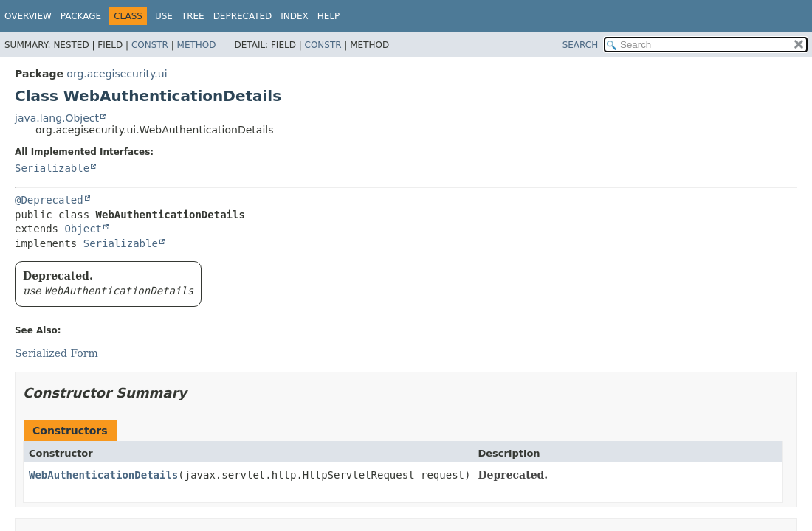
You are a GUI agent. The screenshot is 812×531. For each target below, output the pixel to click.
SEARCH (581, 45)
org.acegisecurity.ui (117, 74)
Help (329, 16)
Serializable (52, 168)
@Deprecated (49, 200)
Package (81, 16)
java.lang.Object (57, 118)
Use (164, 16)
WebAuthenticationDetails (103, 475)
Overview (28, 16)
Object (83, 229)
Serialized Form (56, 353)
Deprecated (243, 16)
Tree (193, 16)
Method (197, 45)
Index (295, 16)
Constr (150, 45)
